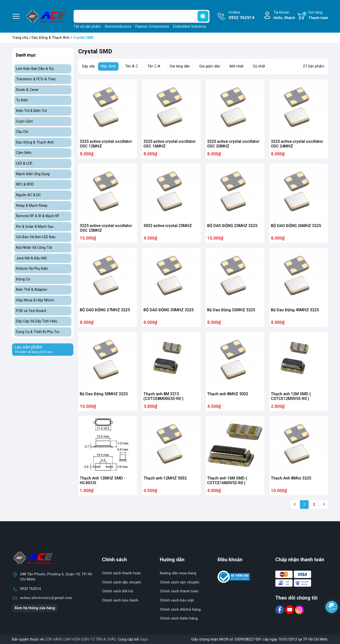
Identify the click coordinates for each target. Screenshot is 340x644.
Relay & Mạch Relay (32, 206)
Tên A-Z (132, 66)
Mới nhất (237, 66)
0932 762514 (30, 589)
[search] (203, 16)
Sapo (144, 639)
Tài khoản (284, 15)
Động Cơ (23, 279)
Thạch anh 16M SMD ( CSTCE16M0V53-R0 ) (227, 480)
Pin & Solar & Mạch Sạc (35, 227)
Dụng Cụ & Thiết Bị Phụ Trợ (38, 332)
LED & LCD (24, 163)
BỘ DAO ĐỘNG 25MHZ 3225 (232, 226)
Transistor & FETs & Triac (36, 79)
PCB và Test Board (31, 311)
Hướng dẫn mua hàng (178, 573)
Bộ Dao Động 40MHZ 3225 (295, 310)
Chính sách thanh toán (121, 573)
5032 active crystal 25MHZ (168, 226)
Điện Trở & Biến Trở (31, 111)
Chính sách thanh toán (179, 591)
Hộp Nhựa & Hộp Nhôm (35, 300)
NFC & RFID (25, 184)
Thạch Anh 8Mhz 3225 (291, 478)
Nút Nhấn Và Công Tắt (34, 248)
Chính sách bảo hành (120, 600)
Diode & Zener (27, 90)
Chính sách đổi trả (118, 591)
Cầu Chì (22, 132)
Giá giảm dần (210, 66)
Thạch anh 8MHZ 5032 (228, 394)
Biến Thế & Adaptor (32, 290)
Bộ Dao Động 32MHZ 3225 (231, 310)
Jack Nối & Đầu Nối (31, 258)
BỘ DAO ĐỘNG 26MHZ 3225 (296, 226)
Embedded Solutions (190, 27)
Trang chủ (20, 38)
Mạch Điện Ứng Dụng (33, 174)
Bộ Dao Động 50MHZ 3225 (104, 394)
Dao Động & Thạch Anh (50, 38)
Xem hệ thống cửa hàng (35, 608)
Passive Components (152, 27)
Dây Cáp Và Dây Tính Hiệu (37, 321)
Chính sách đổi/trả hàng (180, 610)
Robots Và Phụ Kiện (32, 269)
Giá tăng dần (180, 66)
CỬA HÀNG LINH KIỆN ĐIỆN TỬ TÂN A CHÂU (80, 639)
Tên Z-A (154, 66)
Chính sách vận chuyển (180, 582)
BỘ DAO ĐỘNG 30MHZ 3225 (169, 310)
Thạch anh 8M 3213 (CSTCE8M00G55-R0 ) (163, 396)
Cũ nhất (259, 66)
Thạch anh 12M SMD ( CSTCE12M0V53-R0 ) (291, 396)
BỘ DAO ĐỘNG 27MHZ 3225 (105, 310)
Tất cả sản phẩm (87, 27)
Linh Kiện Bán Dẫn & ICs (35, 69)
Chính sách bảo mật (177, 600)
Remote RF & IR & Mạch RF (38, 216)
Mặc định (108, 66)
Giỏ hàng (315, 15)
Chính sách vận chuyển (122, 582)
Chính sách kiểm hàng (179, 618)
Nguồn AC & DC (28, 195)
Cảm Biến (24, 153)
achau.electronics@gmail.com (46, 598)
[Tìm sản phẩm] (141, 16)
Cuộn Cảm (24, 121)
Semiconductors (118, 27)
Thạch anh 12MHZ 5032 (165, 478)
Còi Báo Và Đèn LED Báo (36, 237)
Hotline (241, 16)
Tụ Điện (22, 100)
